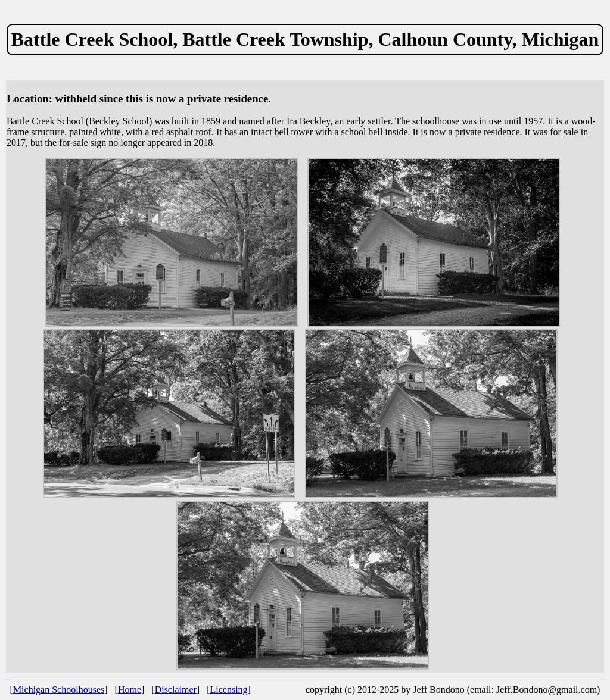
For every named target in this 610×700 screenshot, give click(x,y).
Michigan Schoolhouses (59, 690)
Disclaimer (176, 690)
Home (130, 690)
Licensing (229, 690)
